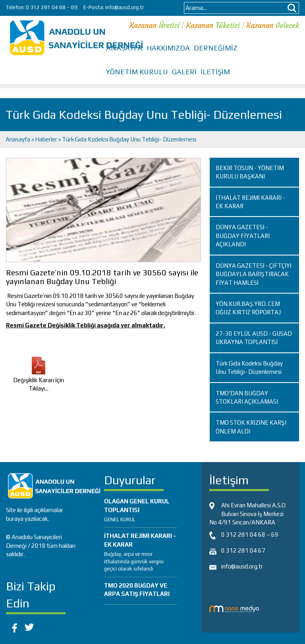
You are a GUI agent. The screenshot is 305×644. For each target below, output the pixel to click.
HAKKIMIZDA (168, 48)
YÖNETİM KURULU (137, 72)
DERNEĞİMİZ (216, 48)
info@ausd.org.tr (125, 7)
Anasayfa (18, 139)
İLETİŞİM (215, 72)
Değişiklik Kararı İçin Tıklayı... (39, 377)
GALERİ (184, 72)
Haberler (46, 139)
